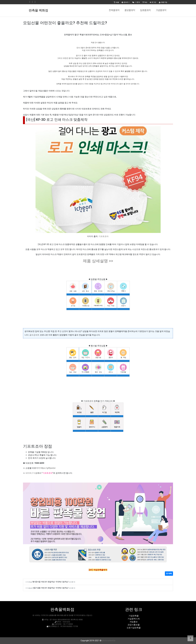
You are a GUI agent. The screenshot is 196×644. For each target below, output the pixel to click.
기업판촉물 (134, 616)
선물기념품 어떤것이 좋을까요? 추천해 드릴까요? (50, 588)
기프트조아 (103, 236)
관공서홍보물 (134, 625)
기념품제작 (161, 10)
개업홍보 (134, 622)
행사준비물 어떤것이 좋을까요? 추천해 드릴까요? (50, 582)
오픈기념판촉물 (134, 628)
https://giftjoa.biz (48, 468)
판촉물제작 (114, 10)
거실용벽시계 (134, 619)
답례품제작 (145, 10)
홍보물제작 (130, 10)
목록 (169, 574)
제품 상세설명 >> (98, 261)
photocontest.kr (109, 641)
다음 (35, 473)
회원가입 (163, 2)
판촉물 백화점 (38, 10)
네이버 (28, 473)
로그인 (153, 2)
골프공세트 (34, 335)
